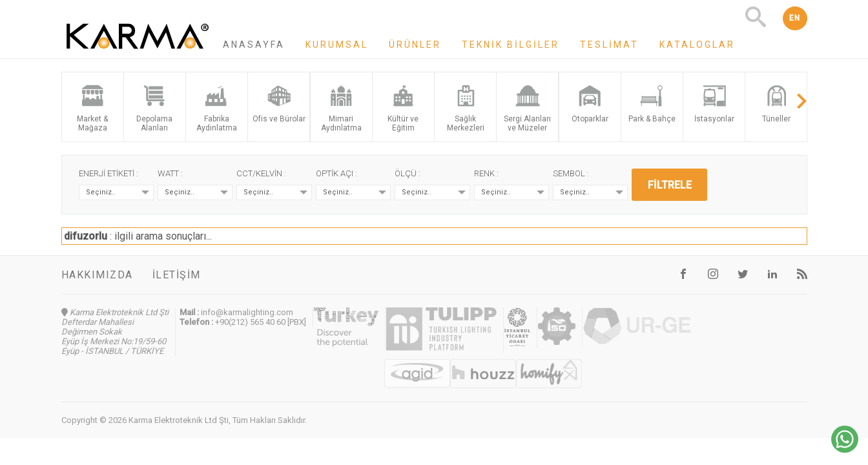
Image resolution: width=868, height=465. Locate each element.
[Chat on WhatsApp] (845, 449)
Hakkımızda (97, 275)
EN (795, 18)
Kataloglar (697, 45)
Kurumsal (337, 45)
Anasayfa (254, 45)
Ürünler (415, 45)
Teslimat (609, 45)
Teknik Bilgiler (511, 45)
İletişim (177, 275)
